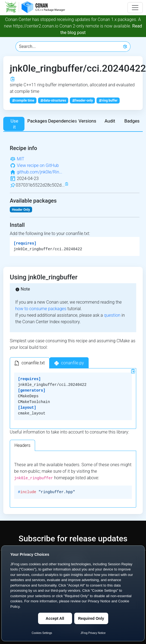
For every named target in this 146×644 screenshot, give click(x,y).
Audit (110, 121)
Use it (14, 124)
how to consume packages (41, 309)
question (112, 315)
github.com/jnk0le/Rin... (40, 172)
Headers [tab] (22, 445)
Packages (37, 121)
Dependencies (62, 121)
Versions (87, 121)
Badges (132, 121)
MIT (21, 159)
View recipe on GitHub (38, 165)
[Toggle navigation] (135, 8)
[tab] (30, 363)
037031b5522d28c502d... (40, 185)
